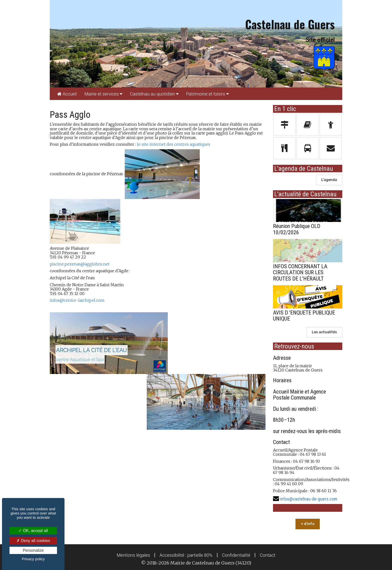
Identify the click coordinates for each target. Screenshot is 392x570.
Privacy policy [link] (33, 559)
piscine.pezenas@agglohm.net (80, 264)
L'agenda (329, 180)
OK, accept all (33, 531)
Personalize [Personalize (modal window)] (33, 550)
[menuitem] (67, 94)
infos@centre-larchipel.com (77, 300)
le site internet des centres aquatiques (174, 144)
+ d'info (308, 524)
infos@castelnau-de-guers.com (309, 499)
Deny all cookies (33, 541)
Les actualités (324, 332)
